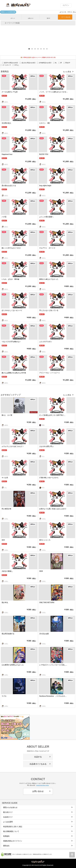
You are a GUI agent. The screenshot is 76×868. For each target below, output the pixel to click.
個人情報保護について (38, 831)
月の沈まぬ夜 (44, 634)
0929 (41, 571)
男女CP (68, 63)
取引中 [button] (49, 17)
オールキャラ (7, 65)
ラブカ (4, 696)
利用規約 (38, 836)
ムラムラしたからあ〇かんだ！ (13, 446)
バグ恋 (4, 217)
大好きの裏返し (7, 571)
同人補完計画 (6, 509)
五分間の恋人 (6, 123)
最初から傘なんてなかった (49, 279)
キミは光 (5, 478)
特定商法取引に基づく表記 (38, 827)
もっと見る (67, 72)
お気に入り (31, 17)
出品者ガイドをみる (40, 764)
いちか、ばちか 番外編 (10, 279)
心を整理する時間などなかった (13, 665)
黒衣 (42, 425)
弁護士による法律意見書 (8, 12)
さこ (42, 456)
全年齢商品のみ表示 (45, 63)
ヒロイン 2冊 (44, 123)
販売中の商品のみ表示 (11, 63)
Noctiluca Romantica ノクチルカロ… (53, 696)
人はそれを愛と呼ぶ (46, 446)
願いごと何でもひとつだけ (11, 248)
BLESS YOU (44, 154)
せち (42, 487)
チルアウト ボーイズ (47, 248)
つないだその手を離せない (11, 342)
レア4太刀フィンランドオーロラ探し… (53, 665)
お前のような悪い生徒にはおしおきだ (53, 509)
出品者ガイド (38, 817)
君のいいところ (45, 540)
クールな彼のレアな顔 (10, 92)
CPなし (17, 65)
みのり (5, 425)
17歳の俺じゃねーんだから (49, 478)
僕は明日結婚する (8, 634)
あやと (5, 102)
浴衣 (3, 540)
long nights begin (45, 186)
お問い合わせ (41, 791)
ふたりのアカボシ (46, 342)
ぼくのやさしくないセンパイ (12, 310)
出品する (42, 757)
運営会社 (38, 846)
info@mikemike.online (43, 785)
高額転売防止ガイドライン (38, 841)
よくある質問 (38, 822)
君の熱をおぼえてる (9, 186)
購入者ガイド (38, 812)
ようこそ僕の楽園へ (46, 217)
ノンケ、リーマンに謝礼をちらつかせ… (54, 92)
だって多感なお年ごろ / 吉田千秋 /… (52, 415)
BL (56, 63)
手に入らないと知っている (49, 310)
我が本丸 (5, 602)
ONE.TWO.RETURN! (47, 602)
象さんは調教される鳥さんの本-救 (14, 373)
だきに (5, 519)
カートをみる (66, 17)
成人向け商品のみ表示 (28, 63)
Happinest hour (7, 154)
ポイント (13, 17)
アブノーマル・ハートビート (50, 373)
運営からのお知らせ (38, 807)
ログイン (66, 5)
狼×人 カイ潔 (7, 415)
